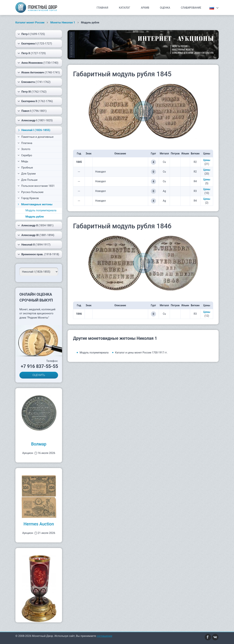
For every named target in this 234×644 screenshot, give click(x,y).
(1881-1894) (36, 235)
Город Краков (28, 198)
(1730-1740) (38, 63)
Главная (102, 8)
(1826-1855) (34, 130)
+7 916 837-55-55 (39, 366)
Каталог (125, 8)
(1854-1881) (36, 225)
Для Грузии (27, 174)
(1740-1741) (39, 72)
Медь (23, 161)
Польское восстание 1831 (36, 186)
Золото (24, 149)
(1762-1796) (35, 101)
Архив (145, 8)
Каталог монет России (30, 23)
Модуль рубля (35, 217)
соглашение (104, 636)
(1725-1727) (35, 44)
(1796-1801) (32, 111)
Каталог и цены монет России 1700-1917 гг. (141, 353)
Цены (207, 160)
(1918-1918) (38, 254)
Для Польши (28, 180)
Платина (25, 143)
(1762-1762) (32, 92)
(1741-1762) (34, 82)
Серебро (25, 155)
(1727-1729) (32, 53)
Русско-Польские (30, 192)
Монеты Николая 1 (63, 23)
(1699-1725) (31, 34)
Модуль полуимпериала (41, 210)
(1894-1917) (34, 245)
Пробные (25, 168)
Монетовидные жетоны (35, 204)
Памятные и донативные (36, 137)
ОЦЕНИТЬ (39, 375)
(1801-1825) (35, 120)
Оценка (165, 8)
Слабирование (191, 8)
